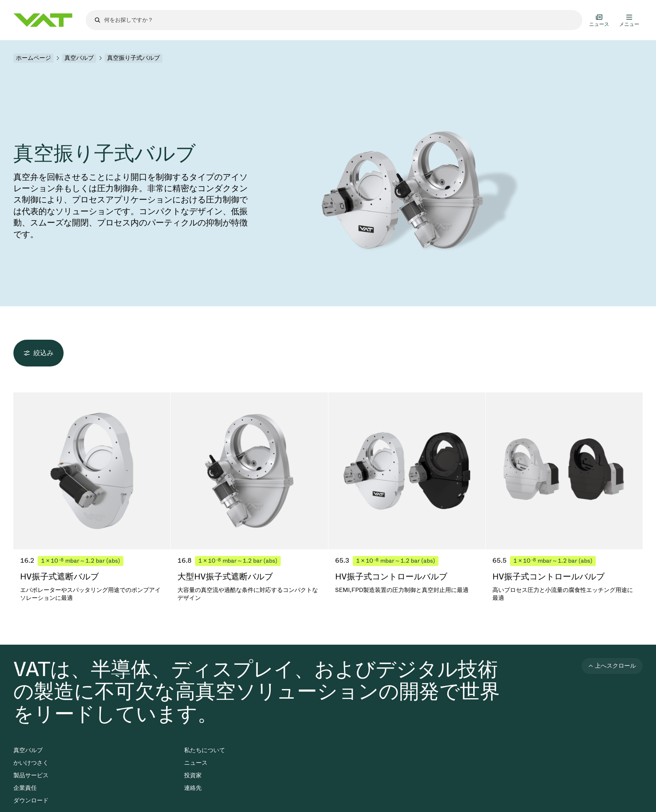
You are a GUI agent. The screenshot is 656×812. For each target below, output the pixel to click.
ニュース (196, 763)
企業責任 (25, 788)
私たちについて (205, 750)
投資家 (193, 775)
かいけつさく (31, 763)
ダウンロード (31, 800)
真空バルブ (79, 58)
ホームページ (33, 58)
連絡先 (193, 788)
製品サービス (31, 775)
